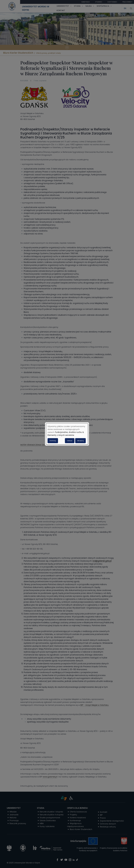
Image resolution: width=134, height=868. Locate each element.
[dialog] (67, 434)
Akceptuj (80, 441)
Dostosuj (53, 441)
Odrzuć (70, 441)
